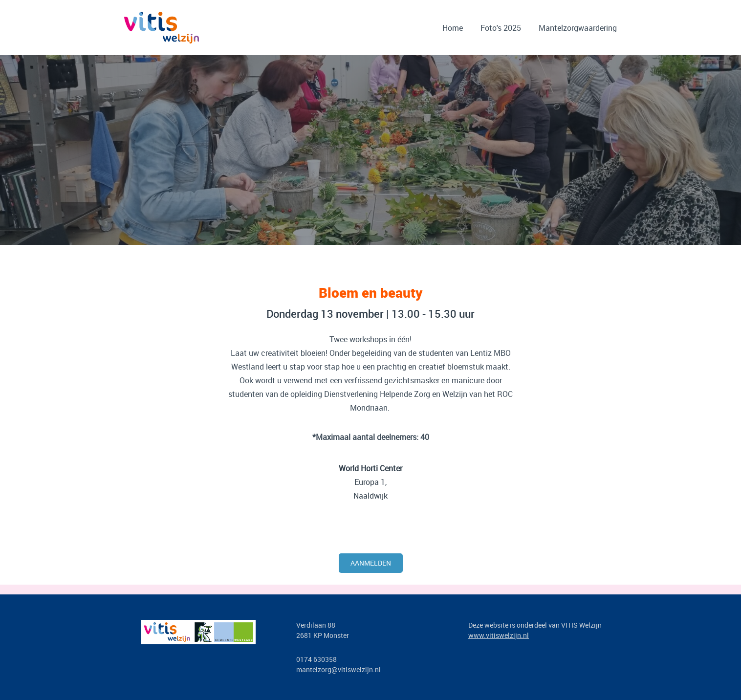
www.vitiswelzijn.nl (499, 635)
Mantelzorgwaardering (578, 28)
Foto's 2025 (501, 28)
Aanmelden (371, 563)
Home (453, 28)
